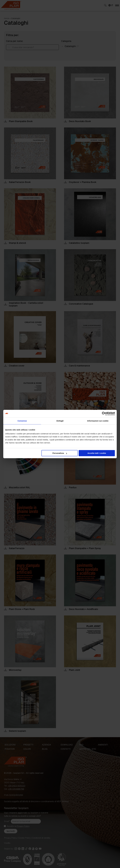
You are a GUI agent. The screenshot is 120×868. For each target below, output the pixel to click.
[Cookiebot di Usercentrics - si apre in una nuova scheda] (104, 414)
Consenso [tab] (22, 421)
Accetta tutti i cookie (97, 453)
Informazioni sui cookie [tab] (98, 421)
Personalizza (60, 453)
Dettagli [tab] (60, 421)
